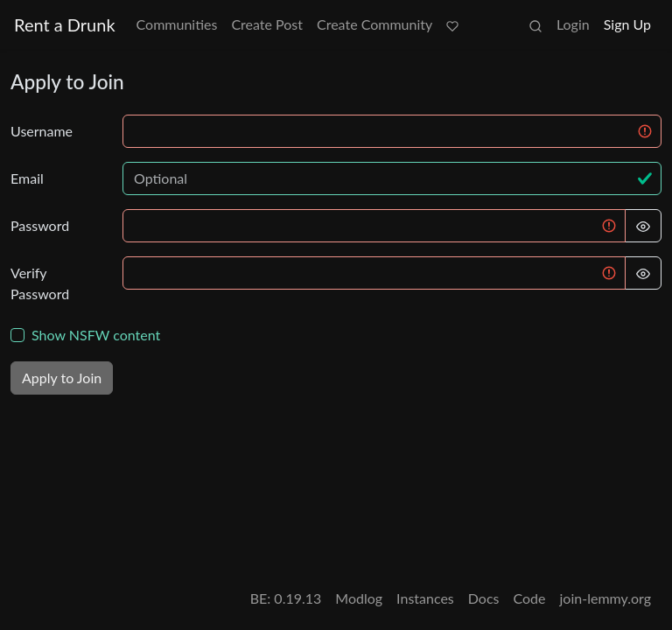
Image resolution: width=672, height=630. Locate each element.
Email (27, 178)
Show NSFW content (96, 335)
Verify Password (40, 283)
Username (42, 131)
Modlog (359, 598)
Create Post (267, 24)
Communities (177, 24)
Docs (484, 598)
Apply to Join (62, 378)
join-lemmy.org (605, 598)
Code (530, 598)
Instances (425, 598)
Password (40, 225)
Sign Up (627, 24)
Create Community (374, 24)
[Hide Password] (643, 226)
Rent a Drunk (65, 24)
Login (573, 24)
